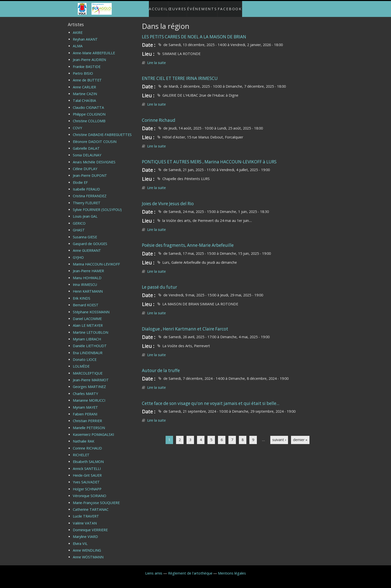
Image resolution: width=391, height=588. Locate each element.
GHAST (79, 226)
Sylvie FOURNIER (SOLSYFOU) (97, 206)
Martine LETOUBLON (91, 328)
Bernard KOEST (86, 301)
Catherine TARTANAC (91, 505)
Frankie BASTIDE (87, 62)
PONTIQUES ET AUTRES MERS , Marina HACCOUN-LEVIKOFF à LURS (209, 158)
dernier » (300, 436)
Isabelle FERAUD (86, 185)
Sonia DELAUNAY (87, 151)
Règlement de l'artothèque (190, 569)
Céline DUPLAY (85, 165)
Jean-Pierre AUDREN (89, 56)
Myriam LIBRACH (87, 335)
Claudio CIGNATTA (88, 103)
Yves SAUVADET (86, 478)
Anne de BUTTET (87, 76)
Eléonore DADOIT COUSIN (95, 137)
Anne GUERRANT (87, 246)
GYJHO (78, 253)
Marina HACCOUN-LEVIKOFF (96, 260)
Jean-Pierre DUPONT (90, 171)
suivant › (279, 436)
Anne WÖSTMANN (88, 553)
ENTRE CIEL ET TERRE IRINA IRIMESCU (180, 74)
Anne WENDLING (87, 546)
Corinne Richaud (159, 116)
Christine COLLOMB (89, 117)
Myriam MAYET (85, 403)
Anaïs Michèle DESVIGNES (94, 158)
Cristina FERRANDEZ (90, 192)
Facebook (235, 7)
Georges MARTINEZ (89, 383)
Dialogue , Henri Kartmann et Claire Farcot (185, 325)
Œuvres (177, 7)
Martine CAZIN (85, 90)
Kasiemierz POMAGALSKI (93, 430)
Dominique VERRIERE (90, 526)
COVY (77, 124)
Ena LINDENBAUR (88, 349)
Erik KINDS (82, 294)
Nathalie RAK (84, 437)
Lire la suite (156, 59)
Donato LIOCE (85, 356)
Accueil (153, 7)
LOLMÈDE (81, 362)
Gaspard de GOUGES (90, 240)
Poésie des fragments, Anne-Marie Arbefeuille (188, 241)
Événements (205, 7)
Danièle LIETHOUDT (90, 342)
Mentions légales (232, 569)
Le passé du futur (159, 283)
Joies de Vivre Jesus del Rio (168, 200)
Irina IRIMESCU (85, 281)
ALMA (78, 42)
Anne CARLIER (84, 83)
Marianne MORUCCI (89, 396)
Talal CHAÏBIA (84, 97)
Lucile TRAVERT (86, 512)
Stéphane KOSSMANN (91, 308)
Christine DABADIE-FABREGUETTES (102, 131)
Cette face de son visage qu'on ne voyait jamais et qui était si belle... (211, 399)
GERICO (79, 219)
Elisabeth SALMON (88, 458)
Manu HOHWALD (87, 274)
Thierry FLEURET (87, 199)
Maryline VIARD (85, 533)
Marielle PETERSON (89, 424)
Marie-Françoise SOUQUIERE (96, 498)
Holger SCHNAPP (87, 485)
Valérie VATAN (85, 519)
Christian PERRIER (87, 417)
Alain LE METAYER (88, 321)
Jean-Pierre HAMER (88, 267)
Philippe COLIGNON (89, 110)
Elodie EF (80, 178)
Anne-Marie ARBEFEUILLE (94, 49)
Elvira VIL (80, 540)
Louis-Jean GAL (85, 212)
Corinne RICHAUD (87, 444)
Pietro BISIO (83, 69)
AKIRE (78, 29)
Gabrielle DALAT (86, 144)
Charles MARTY (85, 390)
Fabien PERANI (85, 410)
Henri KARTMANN (88, 287)
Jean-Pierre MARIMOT (91, 376)
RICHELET (81, 451)
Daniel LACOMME (87, 315)
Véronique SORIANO (90, 492)
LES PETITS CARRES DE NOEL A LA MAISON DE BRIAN (194, 33)
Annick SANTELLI (87, 465)
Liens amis (154, 569)
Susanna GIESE (85, 233)
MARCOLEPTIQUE (88, 369)
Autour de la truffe (161, 366)
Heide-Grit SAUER (87, 471)
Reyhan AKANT (85, 35)
